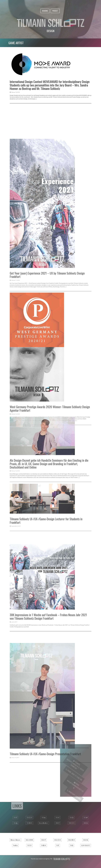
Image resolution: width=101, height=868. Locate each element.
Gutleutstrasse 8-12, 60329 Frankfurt (75, 767)
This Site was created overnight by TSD (41, 859)
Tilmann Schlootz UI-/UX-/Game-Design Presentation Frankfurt (45, 847)
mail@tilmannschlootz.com (75, 788)
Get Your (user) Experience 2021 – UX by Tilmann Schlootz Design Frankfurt (47, 394)
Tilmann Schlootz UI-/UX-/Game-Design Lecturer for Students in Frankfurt (46, 558)
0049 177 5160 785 (76, 779)
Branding (45, 11)
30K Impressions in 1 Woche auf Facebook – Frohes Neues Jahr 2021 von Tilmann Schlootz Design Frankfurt (48, 685)
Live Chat (77, 800)
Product (55, 11)
